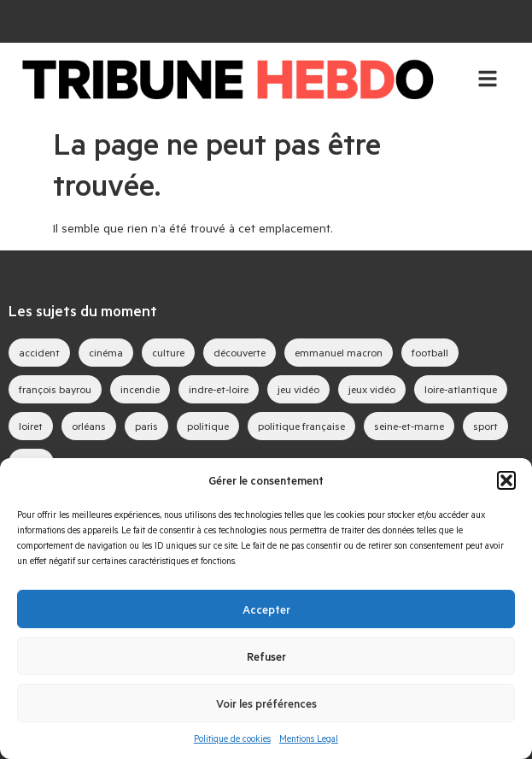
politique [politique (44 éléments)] (208, 426)
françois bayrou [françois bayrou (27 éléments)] (55, 389)
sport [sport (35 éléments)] (485, 426)
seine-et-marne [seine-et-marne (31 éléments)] (409, 426)
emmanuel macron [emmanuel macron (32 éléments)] (339, 352)
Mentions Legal (309, 738)
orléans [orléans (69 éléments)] (89, 426)
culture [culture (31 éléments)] (168, 352)
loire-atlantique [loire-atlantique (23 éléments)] (461, 389)
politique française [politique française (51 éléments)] (301, 426)
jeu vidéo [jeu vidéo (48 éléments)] (298, 389)
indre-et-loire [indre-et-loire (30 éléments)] (219, 389)
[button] (506, 480)
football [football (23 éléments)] (430, 352)
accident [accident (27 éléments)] (39, 352)
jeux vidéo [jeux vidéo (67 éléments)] (372, 389)
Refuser (266, 656)
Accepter (266, 609)
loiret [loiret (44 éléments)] (31, 426)
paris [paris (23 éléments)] (146, 426)
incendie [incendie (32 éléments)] (140, 389)
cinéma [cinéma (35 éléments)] (106, 352)
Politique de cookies (232, 738)
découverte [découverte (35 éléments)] (240, 352)
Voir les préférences (266, 703)
